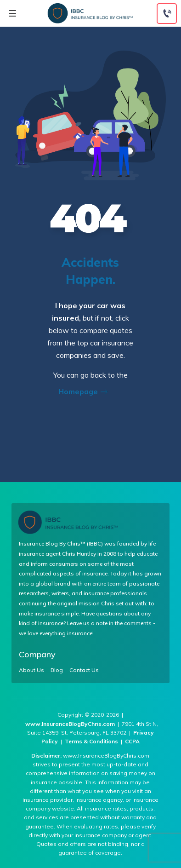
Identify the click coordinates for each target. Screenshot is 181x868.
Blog (57, 670)
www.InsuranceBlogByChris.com (70, 724)
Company (37, 654)
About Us (31, 670)
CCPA (132, 741)
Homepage (86, 391)
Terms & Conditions (91, 741)
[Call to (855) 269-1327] (167, 14)
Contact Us (84, 670)
